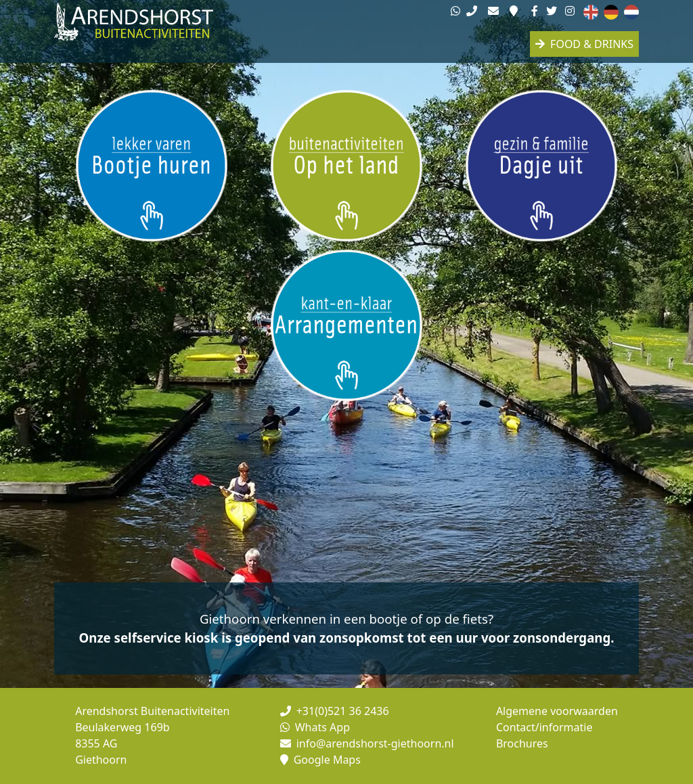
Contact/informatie (544, 727)
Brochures (522, 743)
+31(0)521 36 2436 (335, 711)
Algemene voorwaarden (557, 711)
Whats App (315, 727)
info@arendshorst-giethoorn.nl (367, 743)
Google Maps (320, 760)
